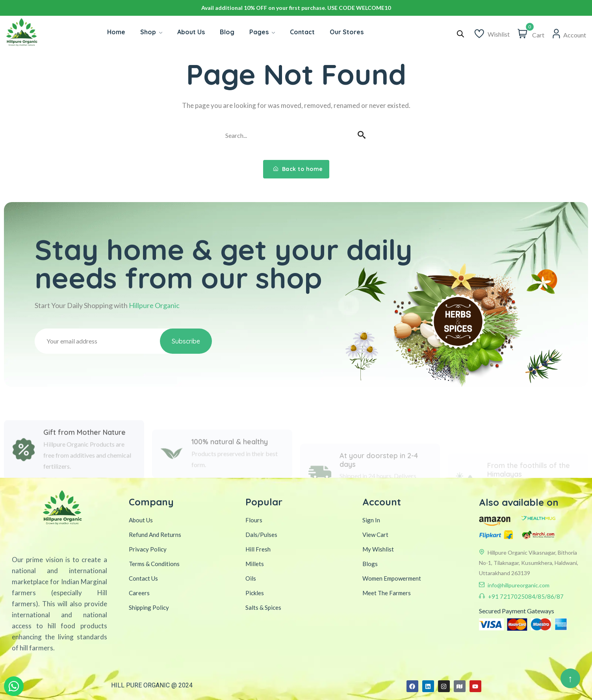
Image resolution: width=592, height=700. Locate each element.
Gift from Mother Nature (84, 468)
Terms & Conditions (154, 564)
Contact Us (143, 578)
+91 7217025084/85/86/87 (526, 596)
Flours (254, 520)
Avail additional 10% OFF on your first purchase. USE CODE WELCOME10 (296, 8)
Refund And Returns (155, 535)
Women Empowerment (392, 578)
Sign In (371, 520)
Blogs (370, 564)
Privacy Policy (148, 549)
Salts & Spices (263, 607)
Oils (251, 578)
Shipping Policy (149, 607)
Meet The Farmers (387, 593)
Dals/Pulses (261, 535)
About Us (141, 520)
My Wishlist (378, 549)
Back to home (298, 169)
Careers (139, 593)
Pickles (255, 593)
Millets (255, 564)
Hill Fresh (258, 549)
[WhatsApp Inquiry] (14, 686)
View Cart (375, 535)
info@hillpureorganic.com (519, 585)
